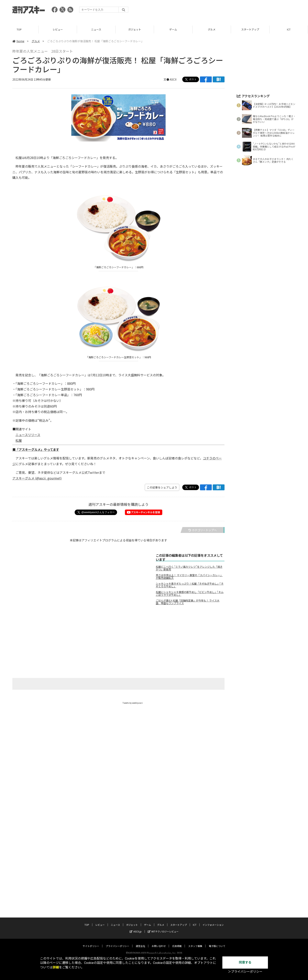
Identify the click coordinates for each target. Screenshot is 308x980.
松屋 (19, 440)
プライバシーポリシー (117, 942)
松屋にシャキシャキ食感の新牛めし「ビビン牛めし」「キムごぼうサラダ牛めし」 (190, 593)
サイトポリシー (91, 942)
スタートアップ (250, 29)
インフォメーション (213, 921)
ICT (289, 29)
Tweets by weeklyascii (133, 703)
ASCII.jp (136, 928)
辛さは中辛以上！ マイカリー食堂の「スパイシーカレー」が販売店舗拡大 (189, 577)
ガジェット (135, 29)
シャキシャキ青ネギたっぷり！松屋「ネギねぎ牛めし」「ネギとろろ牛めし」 (190, 585)
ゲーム (173, 29)
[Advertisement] (224, 11)
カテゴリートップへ (203, 530)
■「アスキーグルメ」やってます (36, 449)
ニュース (96, 29)
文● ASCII (170, 79)
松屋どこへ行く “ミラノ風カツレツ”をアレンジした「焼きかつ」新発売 (189, 568)
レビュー (58, 29)
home (18, 41)
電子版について (217, 942)
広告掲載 (177, 942)
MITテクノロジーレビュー (163, 928)
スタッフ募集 (195, 942)
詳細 (56, 967)
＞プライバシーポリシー (245, 972)
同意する (245, 962)
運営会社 (140, 942)
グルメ (212, 29)
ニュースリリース (28, 435)
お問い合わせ (159, 942)
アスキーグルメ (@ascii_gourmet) (37, 478)
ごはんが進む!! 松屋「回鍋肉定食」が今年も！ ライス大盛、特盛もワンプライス (188, 602)
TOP (19, 29)
